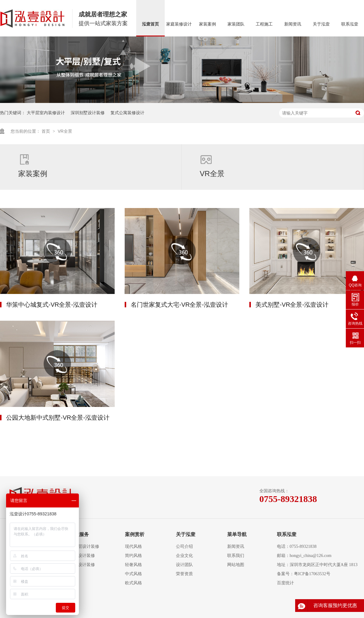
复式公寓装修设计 (127, 113)
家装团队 (236, 24)
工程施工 (264, 24)
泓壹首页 (150, 24)
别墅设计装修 (82, 565)
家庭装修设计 (179, 24)
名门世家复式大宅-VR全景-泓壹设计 (179, 305)
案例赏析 (135, 534)
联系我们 (236, 556)
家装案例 (207, 24)
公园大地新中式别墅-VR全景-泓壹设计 (58, 418)
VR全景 (65, 131)
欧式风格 (133, 583)
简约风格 (133, 556)
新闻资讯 (293, 24)
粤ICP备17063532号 (312, 574)
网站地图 (236, 565)
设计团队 (184, 565)
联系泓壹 (350, 24)
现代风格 (133, 546)
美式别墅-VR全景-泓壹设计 (292, 305)
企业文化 (184, 556)
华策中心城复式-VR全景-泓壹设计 (52, 305)
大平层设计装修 (84, 546)
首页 (46, 131)
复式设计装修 (82, 556)
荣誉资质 (184, 574)
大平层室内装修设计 (46, 113)
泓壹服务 (79, 534)
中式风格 (133, 574)
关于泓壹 (321, 24)
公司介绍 (184, 546)
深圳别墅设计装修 (88, 113)
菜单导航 (237, 534)
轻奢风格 (133, 565)
